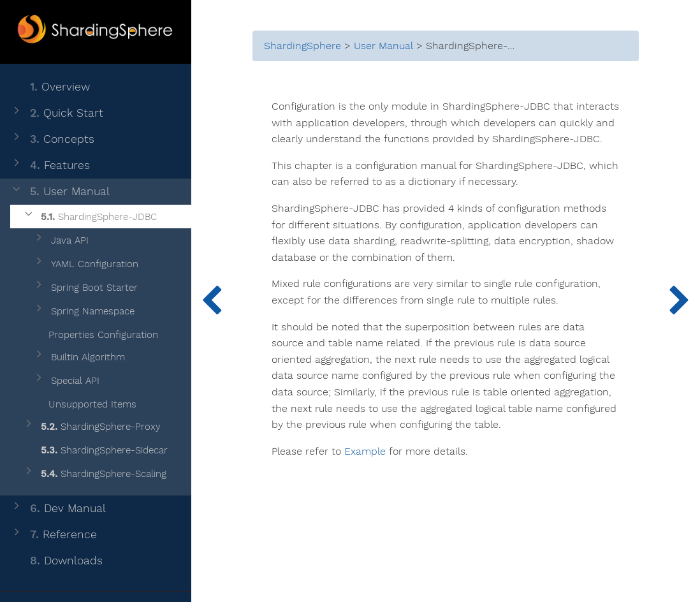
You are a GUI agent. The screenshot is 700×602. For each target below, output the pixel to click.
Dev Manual (58, 509)
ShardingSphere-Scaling (94, 474)
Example (365, 451)
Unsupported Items (84, 402)
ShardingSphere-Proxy (91, 427)
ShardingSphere (303, 46)
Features (50, 165)
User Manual (60, 192)
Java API (61, 241)
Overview (50, 87)
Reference (54, 535)
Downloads (56, 561)
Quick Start (57, 113)
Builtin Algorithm (79, 357)
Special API (66, 381)
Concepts (52, 139)
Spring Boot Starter (85, 288)
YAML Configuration (85, 264)
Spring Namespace (84, 312)
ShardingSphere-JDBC (90, 217)
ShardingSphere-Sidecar (95, 451)
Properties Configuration (95, 333)
